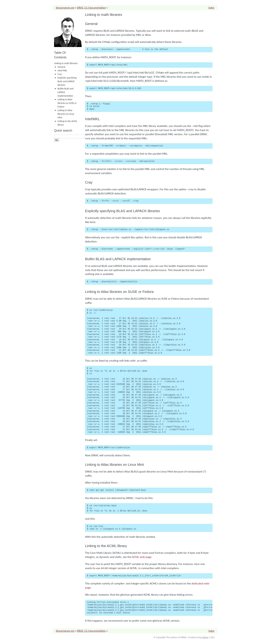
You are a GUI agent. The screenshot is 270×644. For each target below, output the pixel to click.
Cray (60, 74)
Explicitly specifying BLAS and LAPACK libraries (67, 81)
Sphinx (205, 637)
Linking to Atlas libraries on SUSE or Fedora (67, 103)
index (211, 8)
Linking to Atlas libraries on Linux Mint (66, 114)
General (61, 67)
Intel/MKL (62, 71)
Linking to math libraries (66, 63)
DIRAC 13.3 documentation (91, 8)
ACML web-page (142, 557)
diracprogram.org (65, 8)
